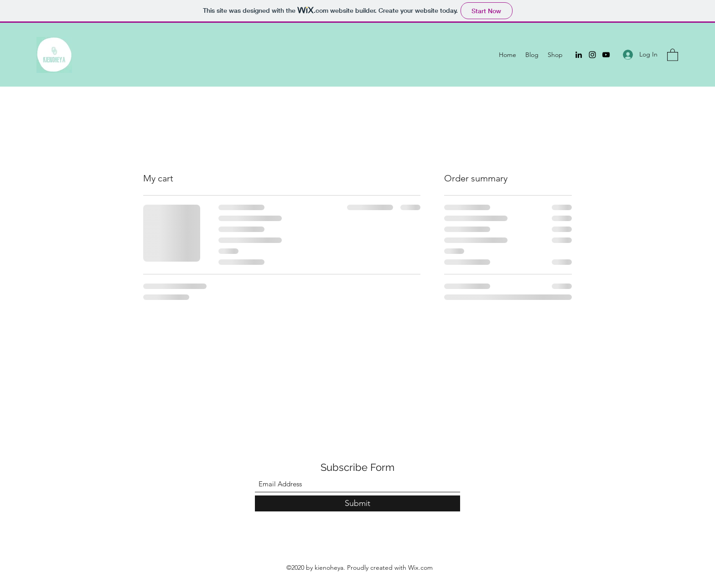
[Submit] (357, 503)
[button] (673, 54)
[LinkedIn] (579, 55)
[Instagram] (592, 55)
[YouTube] (606, 55)
